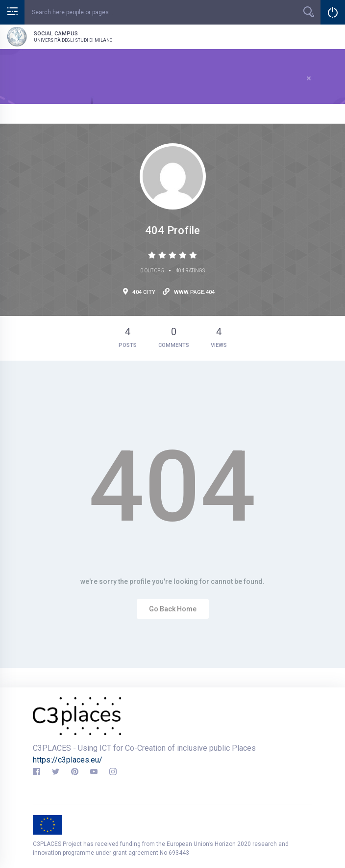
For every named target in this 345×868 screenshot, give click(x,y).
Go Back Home (173, 609)
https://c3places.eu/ (68, 760)
